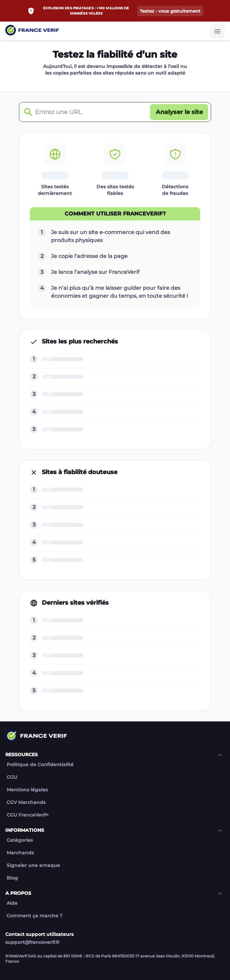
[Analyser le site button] (179, 112)
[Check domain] (27, 112)
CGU (12, 777)
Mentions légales (27, 790)
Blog (12, 878)
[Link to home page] (32, 31)
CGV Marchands (26, 802)
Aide (12, 903)
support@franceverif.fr (32, 942)
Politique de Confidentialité (40, 765)
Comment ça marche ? (34, 916)
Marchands (20, 853)
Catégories (20, 840)
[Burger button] (217, 31)
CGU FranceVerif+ (28, 815)
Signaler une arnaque (33, 865)
